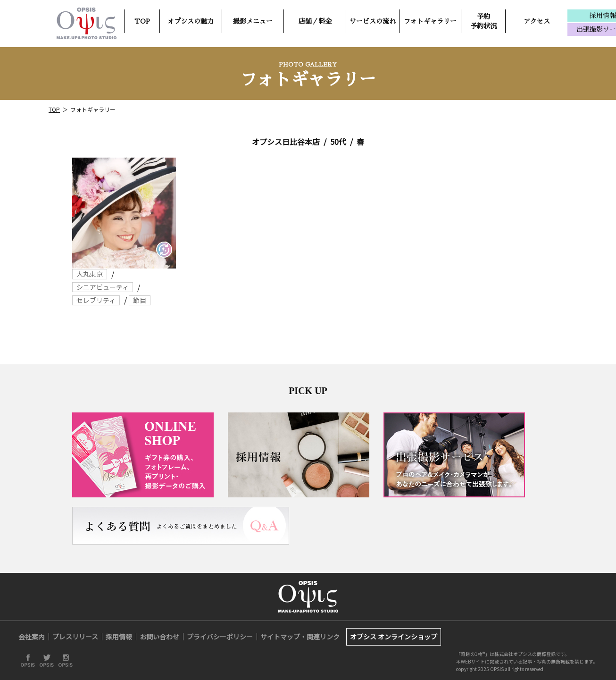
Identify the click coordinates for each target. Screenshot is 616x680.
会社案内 (32, 637)
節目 (140, 300)
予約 (483, 21)
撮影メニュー (253, 21)
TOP (142, 21)
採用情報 (119, 637)
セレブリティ (96, 300)
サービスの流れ (373, 21)
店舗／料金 (315, 21)
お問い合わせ (159, 637)
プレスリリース (75, 637)
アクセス (537, 21)
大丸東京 (90, 274)
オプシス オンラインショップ (394, 637)
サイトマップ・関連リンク (300, 637)
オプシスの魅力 (191, 21)
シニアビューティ (103, 287)
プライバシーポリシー (220, 637)
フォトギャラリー (430, 21)
